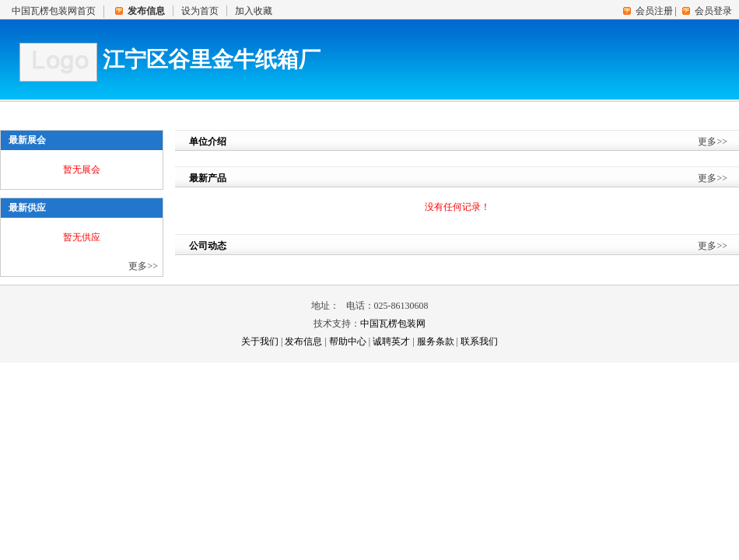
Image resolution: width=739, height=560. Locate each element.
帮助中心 (348, 341)
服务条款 (436, 341)
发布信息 (303, 341)
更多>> (143, 266)
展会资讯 (428, 111)
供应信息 (194, 111)
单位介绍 (117, 111)
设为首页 (200, 11)
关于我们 (260, 341)
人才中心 (506, 111)
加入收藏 (254, 11)
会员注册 (654, 11)
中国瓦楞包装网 (393, 324)
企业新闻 (350, 111)
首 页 (39, 111)
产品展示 (272, 111)
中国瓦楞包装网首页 (54, 11)
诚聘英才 (391, 341)
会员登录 (713, 11)
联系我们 (583, 111)
